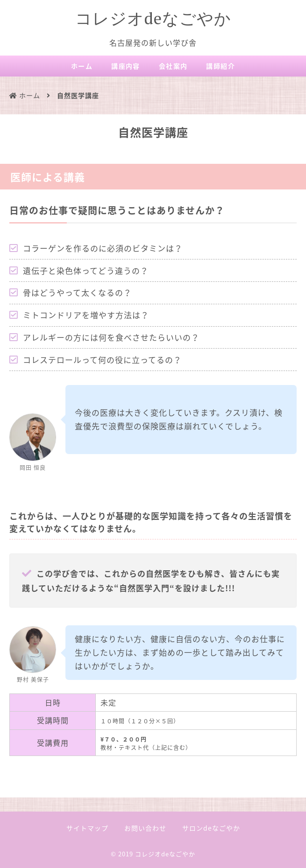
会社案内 (173, 66)
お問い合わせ (145, 828)
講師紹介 (221, 66)
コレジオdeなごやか (153, 18)
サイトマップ (87, 828)
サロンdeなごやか (211, 828)
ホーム (82, 66)
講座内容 (126, 66)
